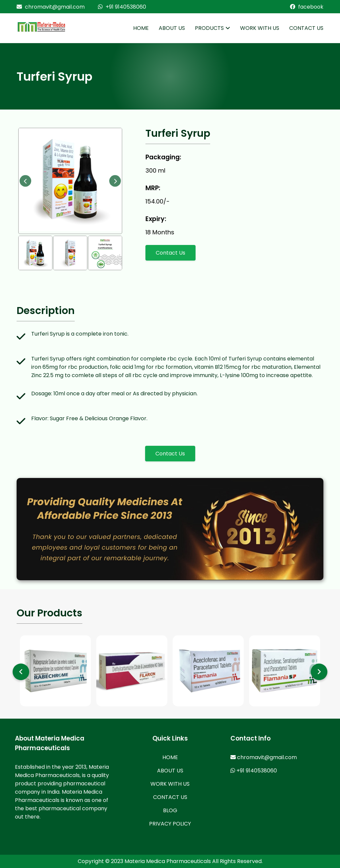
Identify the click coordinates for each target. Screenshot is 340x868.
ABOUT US (172, 28)
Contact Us (170, 253)
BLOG (170, 810)
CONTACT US (306, 28)
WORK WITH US (260, 28)
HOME (141, 28)
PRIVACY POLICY (170, 824)
